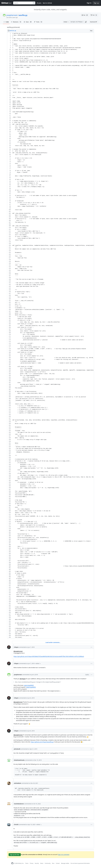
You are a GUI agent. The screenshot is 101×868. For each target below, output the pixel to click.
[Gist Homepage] (7, 3)
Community (48, 863)
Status (42, 863)
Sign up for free (15, 855)
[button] (86, 22)
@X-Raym (23, 679)
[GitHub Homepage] (12, 863)
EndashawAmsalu (19, 760)
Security (37, 863)
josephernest (12, 15)
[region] (51, 335)
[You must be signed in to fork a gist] (94, 15)
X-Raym (16, 647)
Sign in (89, 3)
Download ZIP (93, 22)
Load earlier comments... (53, 642)
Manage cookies (65, 863)
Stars (28, 22)
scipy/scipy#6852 (31, 687)
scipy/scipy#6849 (29, 685)
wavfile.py (23, 15)
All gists (39, 3)
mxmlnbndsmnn (19, 804)
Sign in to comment (64, 855)
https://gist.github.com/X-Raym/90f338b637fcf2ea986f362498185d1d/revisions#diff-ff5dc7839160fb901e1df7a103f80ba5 (49, 656)
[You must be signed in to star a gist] (85, 15)
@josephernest (18, 651)
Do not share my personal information (80, 863)
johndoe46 (17, 749)
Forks (38, 22)
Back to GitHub (47, 3)
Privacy (32, 863)
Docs (53, 863)
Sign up (96, 3)
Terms (27, 863)
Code (6, 22)
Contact (58, 863)
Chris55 (16, 824)
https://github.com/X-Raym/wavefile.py (42, 742)
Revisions (16, 22)
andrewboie (18, 783)
